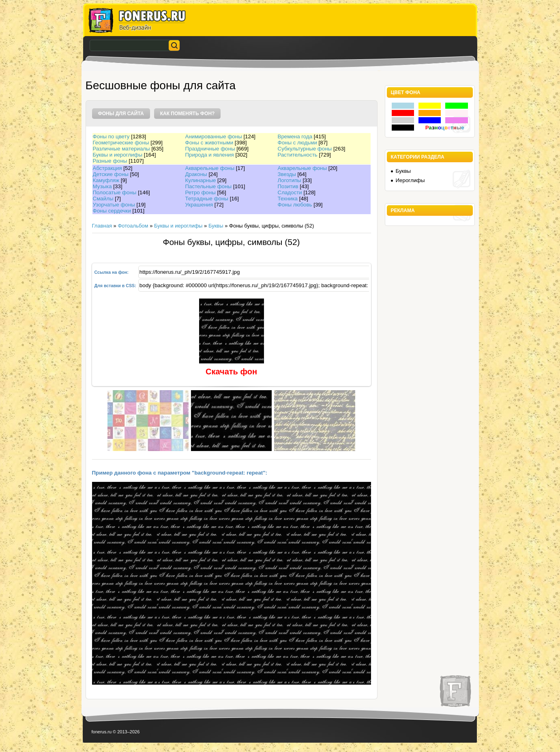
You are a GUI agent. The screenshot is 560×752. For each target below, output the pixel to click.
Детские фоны (111, 174)
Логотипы (290, 180)
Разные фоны (110, 161)
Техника (288, 199)
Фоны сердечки (112, 211)
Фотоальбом (133, 226)
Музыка (102, 186)
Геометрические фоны (121, 143)
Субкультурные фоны (305, 149)
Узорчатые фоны (114, 205)
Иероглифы (410, 180)
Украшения (199, 205)
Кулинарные (201, 180)
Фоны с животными (209, 143)
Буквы (216, 226)
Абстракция (107, 168)
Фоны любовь (295, 205)
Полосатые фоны (115, 192)
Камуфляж (106, 180)
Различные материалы (121, 149)
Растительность (298, 155)
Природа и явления (210, 155)
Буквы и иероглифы (118, 155)
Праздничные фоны (210, 149)
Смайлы (103, 199)
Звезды (287, 174)
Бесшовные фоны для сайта (161, 85)
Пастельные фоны (209, 186)
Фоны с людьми (297, 143)
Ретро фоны (201, 192)
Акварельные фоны (210, 168)
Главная (102, 226)
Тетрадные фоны (207, 199)
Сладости (290, 192)
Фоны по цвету (111, 136)
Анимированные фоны (214, 136)
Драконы (196, 174)
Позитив (288, 186)
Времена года (295, 136)
